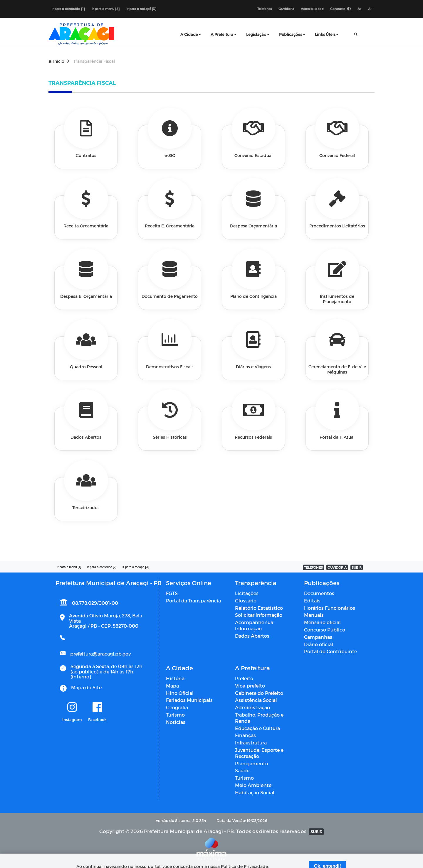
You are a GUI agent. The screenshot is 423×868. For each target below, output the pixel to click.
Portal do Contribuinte (330, 651)
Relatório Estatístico (259, 608)
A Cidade (189, 34)
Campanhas (318, 637)
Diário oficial (319, 644)
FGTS (172, 593)
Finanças (245, 735)
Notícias (176, 722)
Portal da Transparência (193, 601)
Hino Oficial (180, 693)
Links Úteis (325, 34)
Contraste (340, 9)
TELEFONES (313, 567)
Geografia (177, 707)
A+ (359, 9)
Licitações (247, 593)
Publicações (291, 34)
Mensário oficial (322, 622)
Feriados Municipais (189, 700)
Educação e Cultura (257, 728)
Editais (312, 601)
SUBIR (357, 567)
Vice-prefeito (250, 686)
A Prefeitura (222, 34)
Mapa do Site (86, 687)
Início (59, 61)
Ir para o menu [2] (106, 9)
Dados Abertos (252, 636)
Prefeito (244, 678)
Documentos (319, 593)
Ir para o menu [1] (69, 567)
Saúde (242, 770)
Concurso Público (325, 630)
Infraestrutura (251, 743)
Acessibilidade (312, 9)
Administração (252, 707)
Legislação (256, 34)
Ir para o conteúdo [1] (68, 9)
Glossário (246, 601)
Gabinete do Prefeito (259, 693)
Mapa (172, 686)
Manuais (314, 615)
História (175, 678)
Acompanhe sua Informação (254, 625)
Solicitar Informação (259, 615)
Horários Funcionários (330, 608)
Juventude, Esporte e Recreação (259, 753)
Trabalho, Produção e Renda (259, 718)
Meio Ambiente (253, 785)
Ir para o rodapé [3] (141, 9)
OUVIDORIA (337, 567)
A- (370, 9)
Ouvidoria (286, 9)
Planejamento (252, 763)
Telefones (265, 9)
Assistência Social (256, 700)
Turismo (175, 715)
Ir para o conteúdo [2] (102, 567)
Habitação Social (255, 792)
